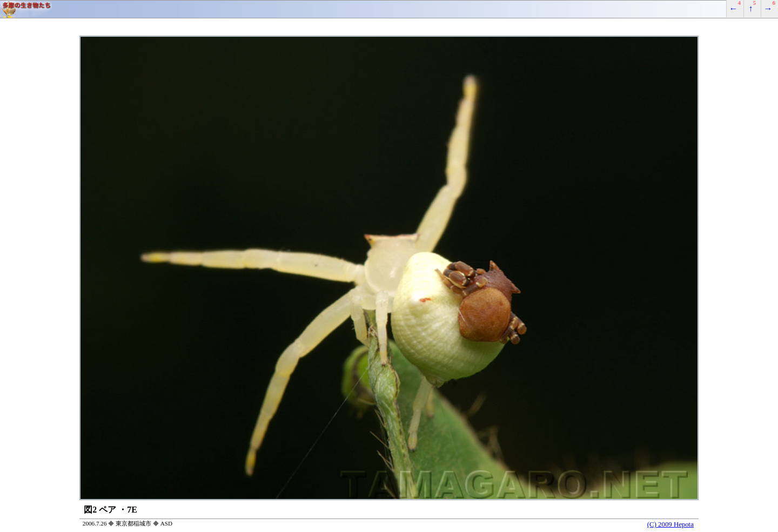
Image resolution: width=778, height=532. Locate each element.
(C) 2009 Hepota (670, 524)
